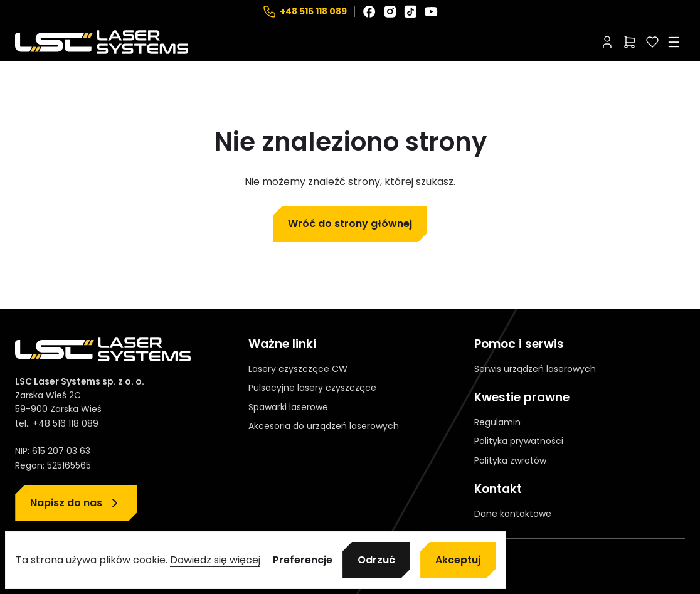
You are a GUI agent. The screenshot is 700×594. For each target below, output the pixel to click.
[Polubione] (652, 42)
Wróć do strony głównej (350, 224)
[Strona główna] (102, 42)
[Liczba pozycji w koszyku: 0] (630, 42)
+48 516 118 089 (313, 11)
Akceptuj (458, 560)
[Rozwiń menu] (674, 42)
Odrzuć (376, 560)
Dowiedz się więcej (215, 560)
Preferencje (303, 560)
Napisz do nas (66, 503)
